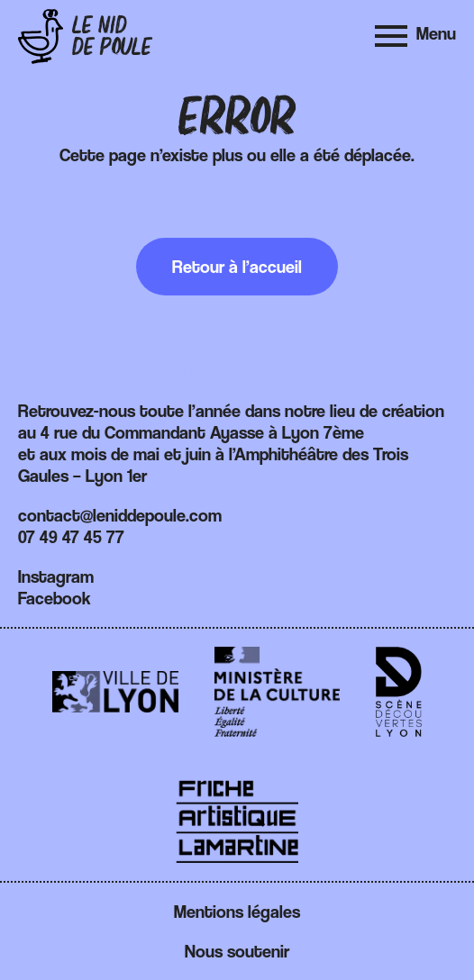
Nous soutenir (237, 951)
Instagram (56, 576)
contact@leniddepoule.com (120, 515)
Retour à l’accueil (237, 267)
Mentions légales (237, 912)
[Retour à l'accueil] (85, 36)
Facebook (55, 598)
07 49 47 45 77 (71, 537)
